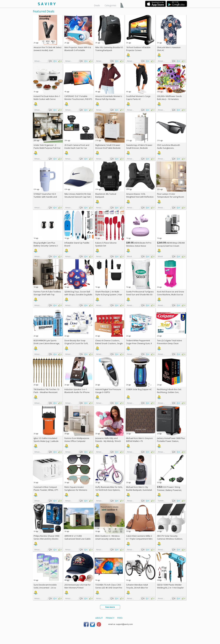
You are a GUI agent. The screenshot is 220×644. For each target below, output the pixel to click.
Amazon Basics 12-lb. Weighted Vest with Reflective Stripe (140, 197)
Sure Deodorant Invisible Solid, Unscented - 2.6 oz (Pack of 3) (45, 588)
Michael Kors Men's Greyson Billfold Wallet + (139, 440)
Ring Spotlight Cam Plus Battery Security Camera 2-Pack (46, 246)
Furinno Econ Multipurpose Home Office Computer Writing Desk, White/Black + (78, 441)
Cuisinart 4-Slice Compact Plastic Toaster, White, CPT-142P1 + (46, 490)
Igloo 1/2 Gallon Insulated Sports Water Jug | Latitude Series (46, 441)
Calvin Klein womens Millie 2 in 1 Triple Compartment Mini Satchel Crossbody (139, 539)
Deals (97, 5)
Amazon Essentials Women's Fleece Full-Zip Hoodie (109, 98)
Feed (120, 618)
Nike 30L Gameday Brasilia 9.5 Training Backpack (109, 49)
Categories (110, 5)
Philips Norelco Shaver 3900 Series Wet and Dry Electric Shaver (46, 539)
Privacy (110, 618)
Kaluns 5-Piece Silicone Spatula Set (106, 244)
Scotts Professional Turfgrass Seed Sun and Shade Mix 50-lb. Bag (140, 295)
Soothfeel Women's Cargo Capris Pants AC (138, 98)
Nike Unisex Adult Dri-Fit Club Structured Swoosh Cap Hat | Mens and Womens (78, 197)
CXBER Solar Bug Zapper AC (139, 389)
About (99, 618)
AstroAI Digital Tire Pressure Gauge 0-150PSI (108, 391)
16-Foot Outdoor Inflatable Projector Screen (138, 49)
